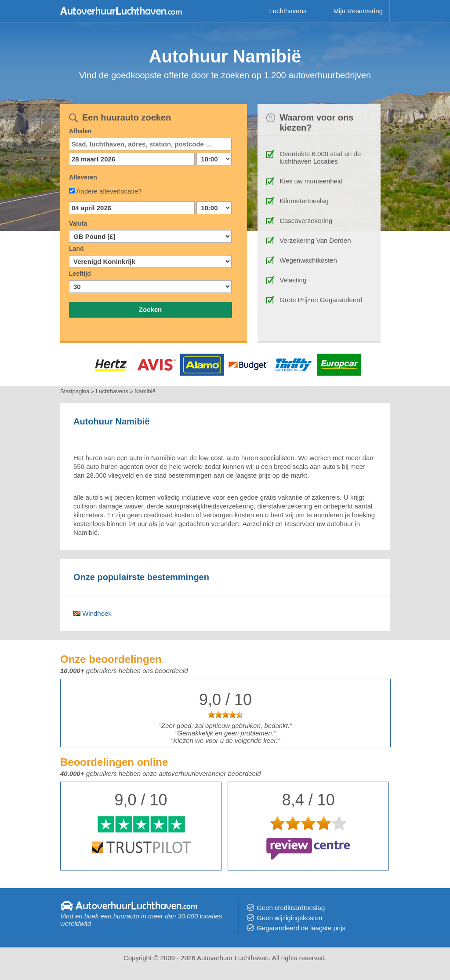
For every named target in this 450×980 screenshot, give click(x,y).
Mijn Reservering (358, 11)
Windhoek (93, 613)
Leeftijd (80, 274)
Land (76, 249)
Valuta (78, 223)
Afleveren (83, 177)
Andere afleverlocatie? (109, 191)
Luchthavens (288, 11)
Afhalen (80, 131)
